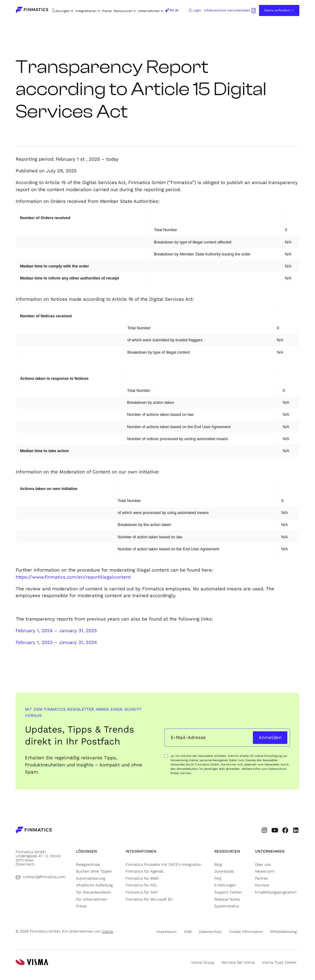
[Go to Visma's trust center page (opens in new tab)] (281, 963)
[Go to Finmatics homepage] (34, 831)
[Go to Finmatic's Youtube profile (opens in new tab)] (275, 830)
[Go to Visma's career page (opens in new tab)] (240, 963)
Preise (107, 11)
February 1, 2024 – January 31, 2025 (56, 631)
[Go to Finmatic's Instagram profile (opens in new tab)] (264, 830)
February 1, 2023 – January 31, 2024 (56, 642)
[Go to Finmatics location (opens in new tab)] (40, 858)
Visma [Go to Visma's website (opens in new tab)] (107, 931)
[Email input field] (208, 738)
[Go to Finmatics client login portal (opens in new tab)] (195, 10)
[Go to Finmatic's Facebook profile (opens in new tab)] (285, 830)
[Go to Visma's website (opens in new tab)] (32, 963)
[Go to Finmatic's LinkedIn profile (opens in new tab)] (296, 830)
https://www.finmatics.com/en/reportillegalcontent (73, 577)
